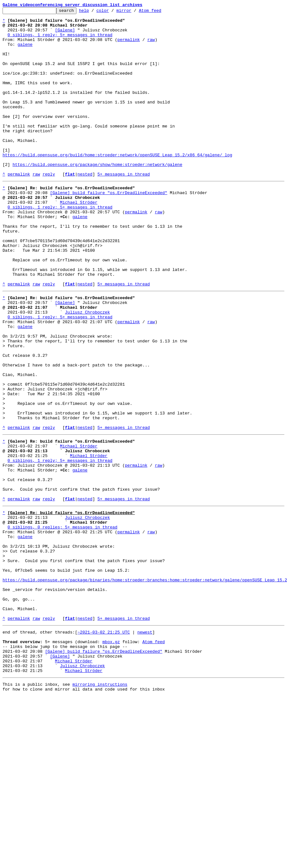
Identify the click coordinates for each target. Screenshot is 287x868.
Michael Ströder (79, 240)
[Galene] (65, 35)
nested (85, 208)
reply (49, 208)
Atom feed (160, 12)
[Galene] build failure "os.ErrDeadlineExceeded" (109, 228)
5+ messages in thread (124, 208)
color (112, 12)
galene (25, 52)
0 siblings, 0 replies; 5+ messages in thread (63, 624)
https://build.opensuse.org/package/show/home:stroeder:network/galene (97, 196)
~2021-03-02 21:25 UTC (104, 748)
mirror (134, 12)
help (94, 12)
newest (145, 748)
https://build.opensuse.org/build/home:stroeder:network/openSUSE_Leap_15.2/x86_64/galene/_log (117, 184)
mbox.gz (111, 760)
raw (151, 46)
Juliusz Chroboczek (87, 370)
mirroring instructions (100, 809)
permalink (129, 46)
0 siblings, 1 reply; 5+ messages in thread (60, 40)
